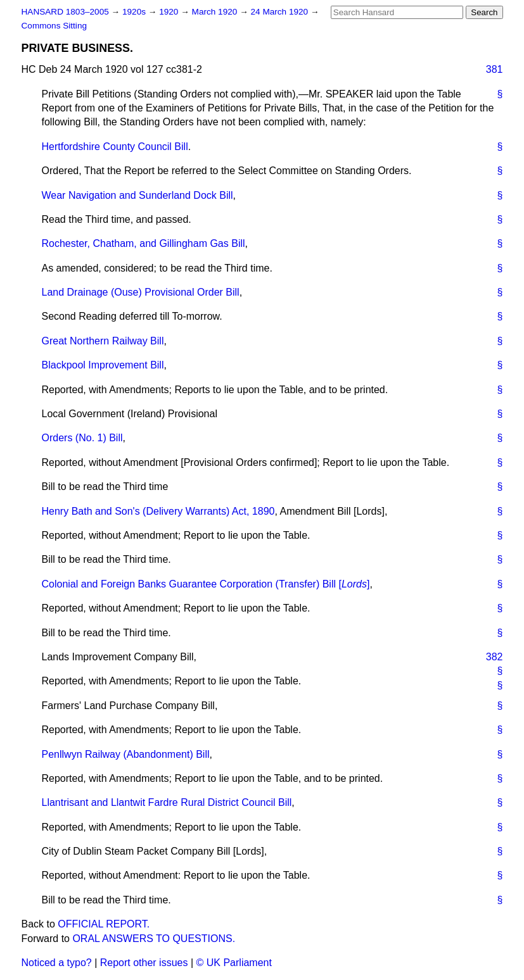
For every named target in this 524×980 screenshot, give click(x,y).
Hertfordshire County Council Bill (115, 147)
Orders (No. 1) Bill (82, 438)
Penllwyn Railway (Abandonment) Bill (126, 754)
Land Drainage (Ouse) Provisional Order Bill (141, 292)
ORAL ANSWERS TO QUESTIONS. (154, 939)
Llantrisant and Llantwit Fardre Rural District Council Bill (167, 802)
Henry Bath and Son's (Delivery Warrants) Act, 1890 (158, 511)
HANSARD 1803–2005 (65, 12)
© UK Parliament (234, 963)
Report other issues (144, 963)
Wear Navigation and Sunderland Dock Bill (137, 195)
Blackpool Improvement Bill (103, 365)
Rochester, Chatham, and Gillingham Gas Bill (144, 243)
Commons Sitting (54, 26)
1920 (170, 12)
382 (495, 657)
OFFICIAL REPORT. (104, 924)
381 (495, 69)
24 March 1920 (281, 12)
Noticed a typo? (57, 963)
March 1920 (216, 12)
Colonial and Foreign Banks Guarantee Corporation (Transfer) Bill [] (206, 584)
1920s (135, 12)
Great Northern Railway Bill (103, 341)
